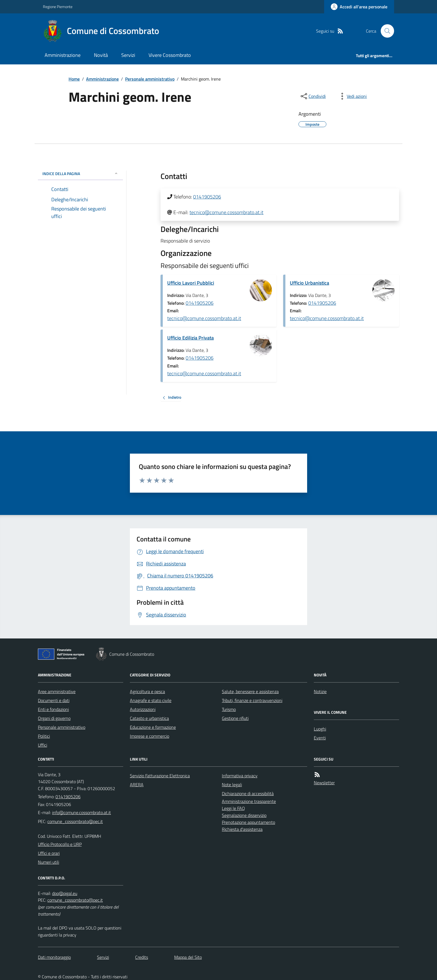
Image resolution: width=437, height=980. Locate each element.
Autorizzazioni (143, 709)
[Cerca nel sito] (385, 31)
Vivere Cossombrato (170, 55)
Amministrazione (63, 55)
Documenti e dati (54, 700)
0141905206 (207, 197)
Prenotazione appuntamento (248, 822)
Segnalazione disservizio (244, 815)
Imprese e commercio (150, 736)
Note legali (232, 785)
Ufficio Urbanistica (309, 283)
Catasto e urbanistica (149, 718)
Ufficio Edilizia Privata (190, 338)
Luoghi (320, 729)
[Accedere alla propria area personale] (359, 7)
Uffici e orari (49, 853)
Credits (142, 957)
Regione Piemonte (58, 7)
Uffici (43, 745)
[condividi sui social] (313, 96)
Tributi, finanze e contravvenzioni (252, 700)
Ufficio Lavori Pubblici (191, 283)
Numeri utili (48, 862)
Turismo (229, 709)
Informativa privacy (240, 776)
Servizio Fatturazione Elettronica (160, 776)
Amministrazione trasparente (249, 801)
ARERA (137, 785)
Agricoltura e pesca (147, 691)
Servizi (128, 55)
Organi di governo (54, 718)
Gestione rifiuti (235, 718)
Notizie (320, 691)
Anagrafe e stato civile (151, 700)
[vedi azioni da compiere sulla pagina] (352, 96)
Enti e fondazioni (53, 709)
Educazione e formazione (153, 727)
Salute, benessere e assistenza (250, 691)
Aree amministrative (57, 691)
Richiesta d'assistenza (242, 829)
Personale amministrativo (150, 79)
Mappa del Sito (188, 957)
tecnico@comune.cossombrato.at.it (226, 212)
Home (74, 79)
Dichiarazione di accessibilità (248, 793)
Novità (101, 55)
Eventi (320, 738)
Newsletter (324, 783)
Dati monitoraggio (54, 957)
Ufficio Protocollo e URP (60, 844)
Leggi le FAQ (233, 808)
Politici (44, 736)
